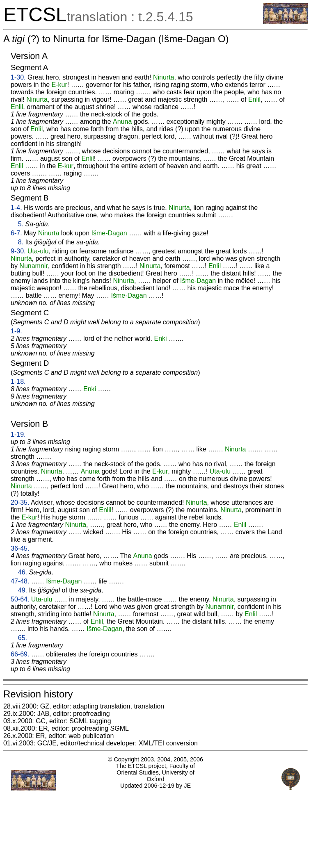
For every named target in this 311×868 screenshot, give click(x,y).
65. (23, 638)
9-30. (18, 251)
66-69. (20, 654)
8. (21, 242)
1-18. (18, 382)
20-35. (20, 502)
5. (21, 224)
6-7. (16, 233)
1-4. (16, 208)
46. (23, 572)
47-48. (20, 581)
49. (23, 590)
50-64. (20, 599)
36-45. (20, 548)
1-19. (18, 434)
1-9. (16, 331)
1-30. (18, 77)
